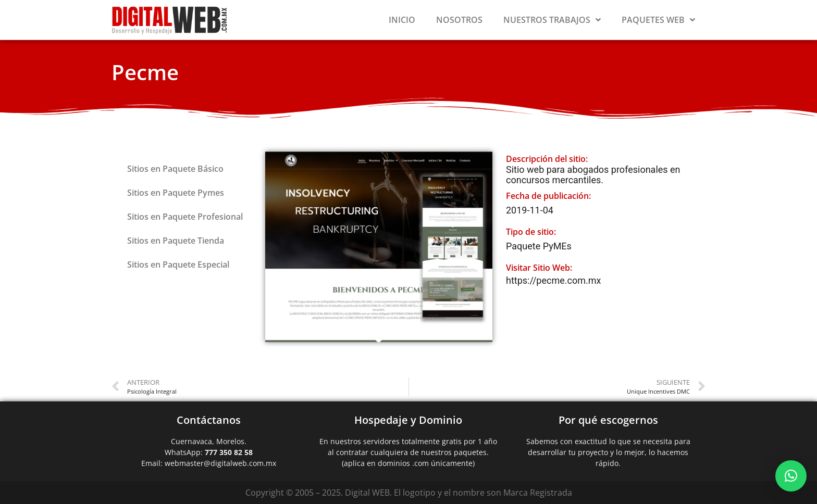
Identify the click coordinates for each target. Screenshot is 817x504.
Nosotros (459, 20)
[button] (791, 476)
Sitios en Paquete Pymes (176, 193)
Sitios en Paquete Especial (178, 264)
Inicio (402, 20)
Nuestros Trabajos (552, 20)
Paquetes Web (658, 20)
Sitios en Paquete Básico (175, 169)
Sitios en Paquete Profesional (185, 217)
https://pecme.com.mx (553, 280)
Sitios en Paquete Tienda (176, 241)
